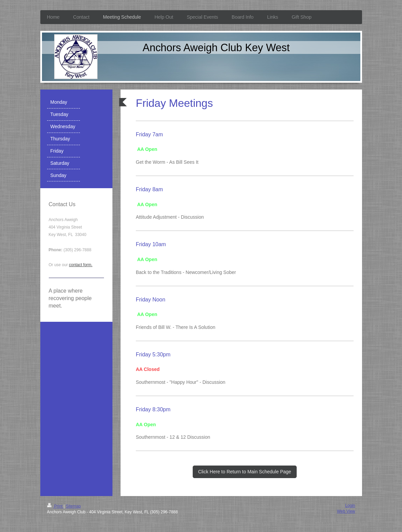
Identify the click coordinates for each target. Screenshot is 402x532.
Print (55, 506)
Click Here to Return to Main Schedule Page (245, 472)
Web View (346, 511)
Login (350, 506)
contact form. (81, 265)
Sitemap (73, 506)
